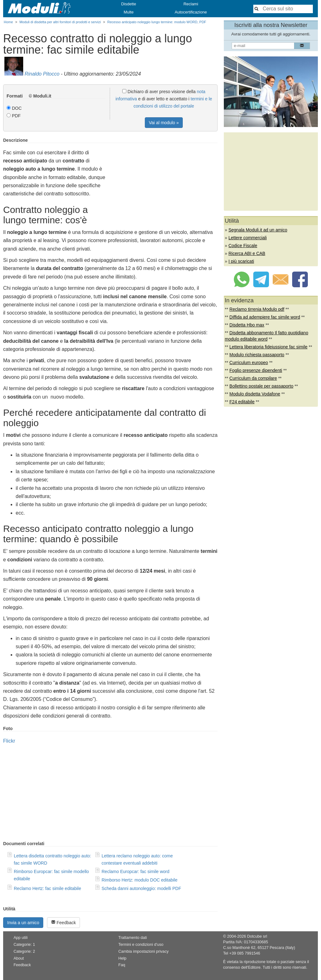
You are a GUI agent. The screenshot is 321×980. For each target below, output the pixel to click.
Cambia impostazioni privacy (143, 951)
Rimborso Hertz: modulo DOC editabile (139, 880)
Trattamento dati (132, 938)
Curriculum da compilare (253, 378)
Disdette (129, 4)
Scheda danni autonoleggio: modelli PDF (141, 888)
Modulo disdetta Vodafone (255, 394)
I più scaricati (241, 261)
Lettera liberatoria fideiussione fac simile (268, 347)
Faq (122, 965)
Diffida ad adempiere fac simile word (265, 317)
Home (8, 22)
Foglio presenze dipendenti (256, 370)
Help (122, 958)
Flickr (9, 741)
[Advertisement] (165, 182)
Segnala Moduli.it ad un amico (258, 230)
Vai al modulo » (164, 123)
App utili (21, 938)
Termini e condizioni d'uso (141, 945)
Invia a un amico (23, 923)
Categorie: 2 (24, 951)
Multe (129, 12)
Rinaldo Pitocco (42, 74)
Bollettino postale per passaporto (261, 386)
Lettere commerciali (248, 238)
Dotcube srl (257, 936)
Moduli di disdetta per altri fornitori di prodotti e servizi (60, 22)
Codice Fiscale (243, 246)
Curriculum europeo (249, 363)
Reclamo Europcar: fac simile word (135, 871)
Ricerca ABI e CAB (247, 253)
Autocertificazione (191, 12)
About (19, 958)
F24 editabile (242, 402)
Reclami (191, 4)
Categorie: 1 (24, 945)
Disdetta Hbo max (247, 325)
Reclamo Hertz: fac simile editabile (47, 888)
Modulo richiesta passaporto (257, 355)
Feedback (63, 922)
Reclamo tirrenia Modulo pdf (257, 309)
